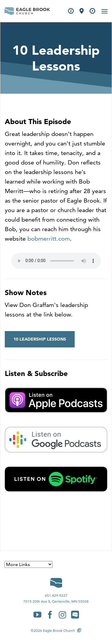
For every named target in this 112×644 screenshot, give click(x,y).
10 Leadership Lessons (40, 339)
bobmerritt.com (49, 239)
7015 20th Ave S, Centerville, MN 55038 (56, 601)
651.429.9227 (56, 595)
